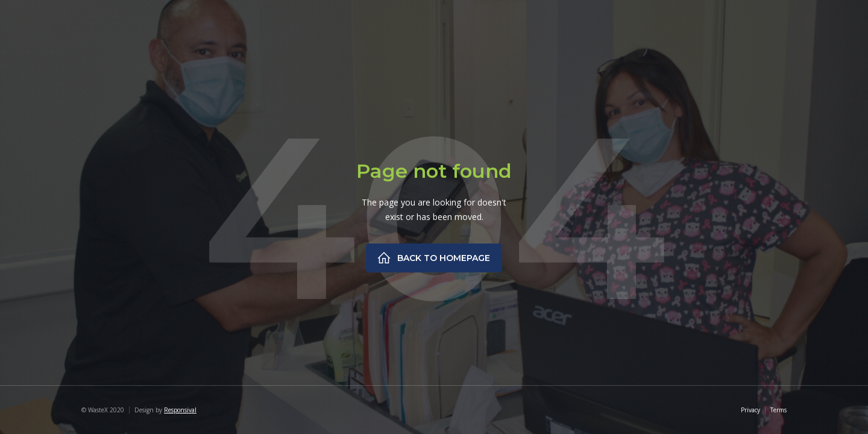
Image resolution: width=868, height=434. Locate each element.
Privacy (750, 410)
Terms (778, 410)
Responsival (180, 410)
